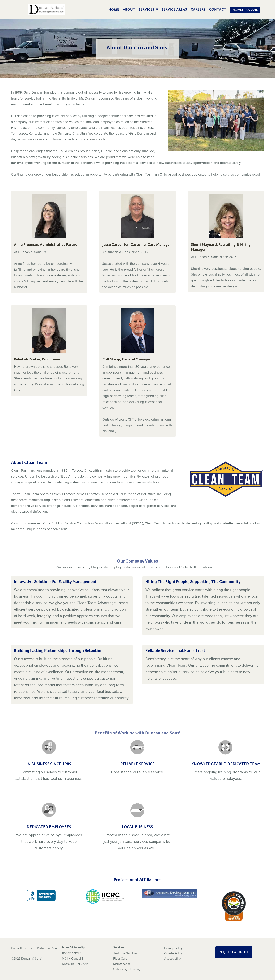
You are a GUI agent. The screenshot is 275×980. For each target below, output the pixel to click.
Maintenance (122, 964)
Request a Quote (245, 10)
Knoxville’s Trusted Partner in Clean (35, 948)
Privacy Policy (173, 948)
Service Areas (174, 9)
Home (114, 9)
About (129, 9)
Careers (198, 9)
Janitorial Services (125, 953)
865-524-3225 (72, 953)
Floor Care (120, 958)
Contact (218, 9)
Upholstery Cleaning (127, 969)
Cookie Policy (173, 953)
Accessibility (173, 958)
